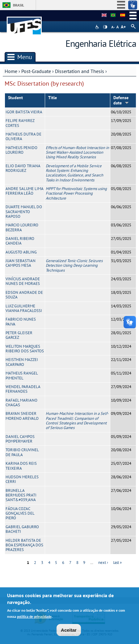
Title (53, 98)
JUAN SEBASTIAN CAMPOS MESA (21, 263)
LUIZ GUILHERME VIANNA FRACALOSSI (24, 308)
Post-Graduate (36, 71)
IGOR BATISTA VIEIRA (24, 112)
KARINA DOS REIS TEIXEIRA (21, 466)
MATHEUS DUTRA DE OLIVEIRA (23, 136)
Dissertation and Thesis (80, 71)
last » (117, 563)
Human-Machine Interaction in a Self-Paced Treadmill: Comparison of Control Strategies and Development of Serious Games (77, 421)
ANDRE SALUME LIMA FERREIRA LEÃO (24, 191)
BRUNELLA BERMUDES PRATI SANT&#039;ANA (21, 495)
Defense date (121, 100)
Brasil (19, 5)
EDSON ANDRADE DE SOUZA (24, 295)
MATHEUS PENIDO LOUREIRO (21, 150)
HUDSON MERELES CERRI (22, 479)
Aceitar (69, 630)
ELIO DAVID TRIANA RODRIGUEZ (23, 168)
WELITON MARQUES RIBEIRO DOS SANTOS (25, 349)
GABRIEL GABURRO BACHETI (22, 529)
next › (103, 563)
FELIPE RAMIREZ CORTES (20, 123)
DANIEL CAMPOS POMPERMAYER (20, 439)
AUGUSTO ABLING (21, 252)
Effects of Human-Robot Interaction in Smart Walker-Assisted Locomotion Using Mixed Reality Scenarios (77, 152)
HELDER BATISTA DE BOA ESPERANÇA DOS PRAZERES (24, 545)
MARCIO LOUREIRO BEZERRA (22, 227)
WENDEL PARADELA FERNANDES (23, 389)
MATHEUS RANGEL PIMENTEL (22, 375)
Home (11, 71)
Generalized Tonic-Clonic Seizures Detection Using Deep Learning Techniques (74, 265)
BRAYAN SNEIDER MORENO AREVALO (22, 416)
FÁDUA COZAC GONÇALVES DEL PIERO (20, 513)
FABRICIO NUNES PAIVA (21, 322)
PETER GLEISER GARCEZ (19, 335)
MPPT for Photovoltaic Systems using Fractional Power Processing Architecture (76, 193)
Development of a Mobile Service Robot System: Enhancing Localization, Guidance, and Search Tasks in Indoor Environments (74, 173)
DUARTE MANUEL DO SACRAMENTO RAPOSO (24, 212)
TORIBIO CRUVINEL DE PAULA (22, 452)
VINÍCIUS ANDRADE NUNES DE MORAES (23, 281)
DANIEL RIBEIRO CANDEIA (20, 241)
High (105, 27)
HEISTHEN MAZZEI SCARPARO (22, 362)
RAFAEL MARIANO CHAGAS (21, 403)
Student (15, 98)
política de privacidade (34, 616)
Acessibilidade (98, 27)
